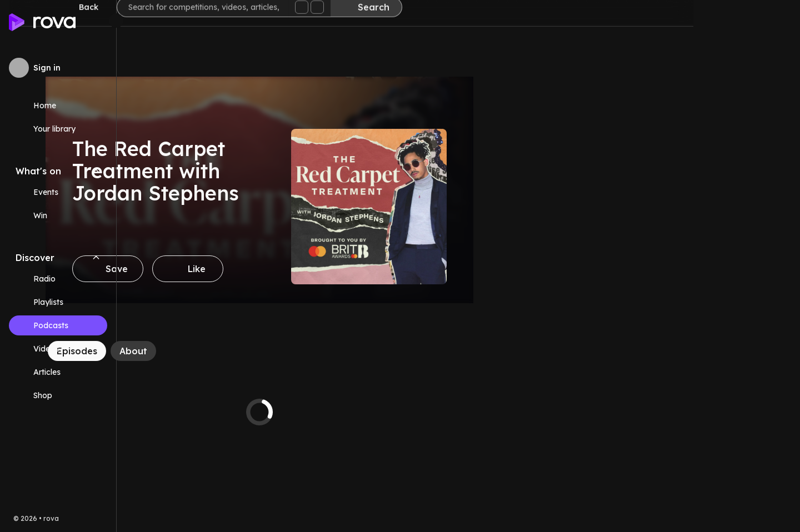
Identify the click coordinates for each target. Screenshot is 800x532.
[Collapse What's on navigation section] (96, 171)
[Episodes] (184, 351)
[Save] (214, 269)
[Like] (294, 269)
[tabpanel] (366, 412)
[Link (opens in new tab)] (58, 395)
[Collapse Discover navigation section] (96, 258)
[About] (240, 351)
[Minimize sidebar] (116, 21)
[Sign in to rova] (58, 68)
